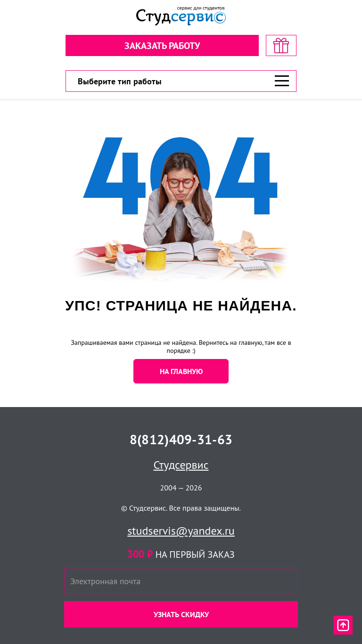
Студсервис (181, 465)
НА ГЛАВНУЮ (181, 371)
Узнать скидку (181, 614)
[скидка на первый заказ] (281, 45)
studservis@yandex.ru (181, 531)
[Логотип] (181, 16)
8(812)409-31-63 (181, 439)
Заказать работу (162, 46)
